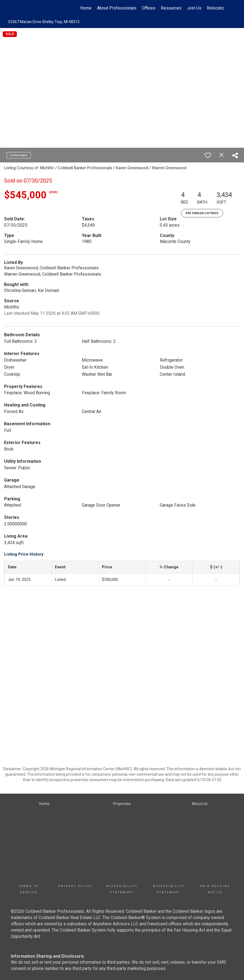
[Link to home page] (23, 8)
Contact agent (19, 155)
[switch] (208, 155)
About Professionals (117, 8)
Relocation (217, 8)
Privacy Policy (75, 886)
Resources (171, 8)
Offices (149, 8)
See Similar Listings (202, 213)
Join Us (194, 8)
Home (86, 8)
